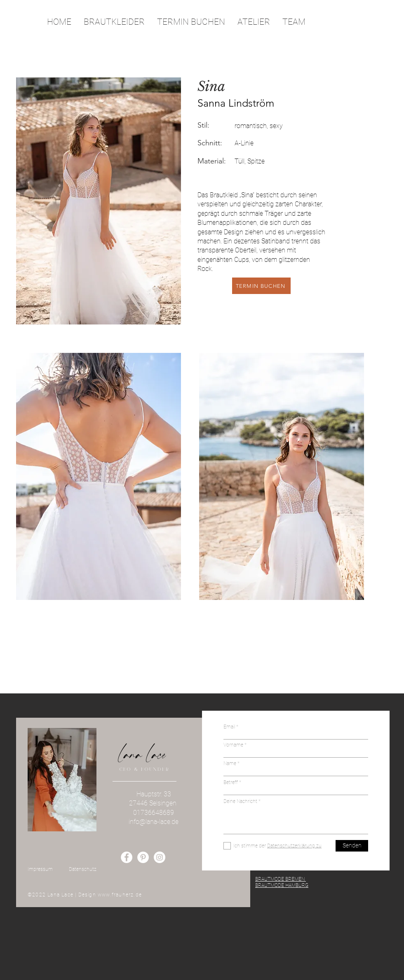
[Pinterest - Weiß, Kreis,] (143, 857)
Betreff (231, 782)
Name (230, 763)
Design (88, 895)
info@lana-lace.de (154, 822)
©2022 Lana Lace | (53, 895)
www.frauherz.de (120, 895)
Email (230, 727)
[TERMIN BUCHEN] (261, 286)
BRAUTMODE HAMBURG (282, 885)
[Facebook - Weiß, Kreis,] (127, 857)
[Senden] (352, 846)
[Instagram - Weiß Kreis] (160, 857)
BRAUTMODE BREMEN (281, 879)
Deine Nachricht (241, 801)
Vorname (233, 745)
